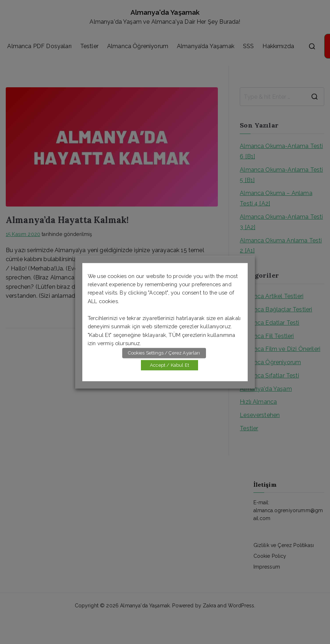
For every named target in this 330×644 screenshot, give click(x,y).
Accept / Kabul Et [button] (169, 365)
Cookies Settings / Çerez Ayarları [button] (164, 353)
